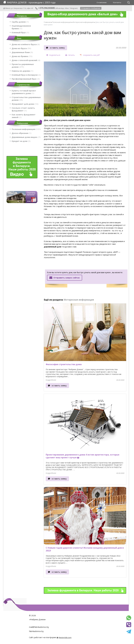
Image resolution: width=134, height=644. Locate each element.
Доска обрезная (22, 133)
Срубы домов (20, 22)
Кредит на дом (21, 141)
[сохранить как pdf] (90, 55)
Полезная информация (26, 129)
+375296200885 (45, 8)
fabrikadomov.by (36, 631)
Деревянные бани (22, 52)
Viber (67, 8)
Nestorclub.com (65, 637)
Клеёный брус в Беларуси (26, 75)
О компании (102, 2)
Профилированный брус (26, 79)
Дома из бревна (22, 56)
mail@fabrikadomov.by (39, 627)
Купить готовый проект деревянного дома (24, 92)
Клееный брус (20, 32)
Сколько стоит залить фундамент (23, 109)
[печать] (70, 55)
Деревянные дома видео (26, 137)
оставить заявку (57, 48)
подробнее (51, 380)
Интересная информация (83, 22)
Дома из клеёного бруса (26, 44)
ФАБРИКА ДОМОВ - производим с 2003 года (29, 2)
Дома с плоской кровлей (26, 60)
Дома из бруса (21, 48)
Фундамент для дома (25, 104)
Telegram (73, 8)
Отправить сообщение (91, 8)
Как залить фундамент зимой (24, 116)
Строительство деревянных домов (26, 99)
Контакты (117, 2)
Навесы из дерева (22, 71)
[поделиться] (53, 55)
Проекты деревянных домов (23, 66)
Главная (47, 22)
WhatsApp (60, 8)
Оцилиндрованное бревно (21, 27)
